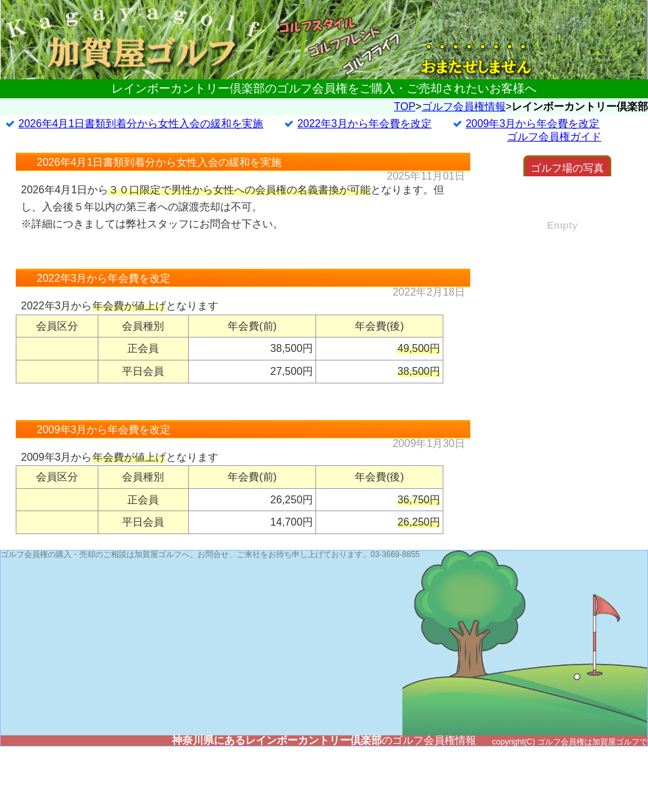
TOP (405, 106)
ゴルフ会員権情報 (464, 106)
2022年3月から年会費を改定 (364, 124)
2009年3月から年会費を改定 (533, 124)
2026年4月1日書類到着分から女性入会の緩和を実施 (141, 124)
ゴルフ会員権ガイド (554, 137)
